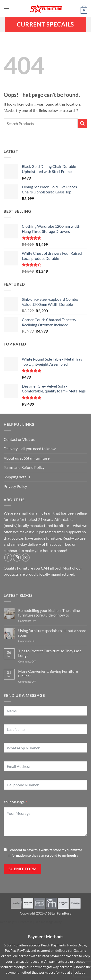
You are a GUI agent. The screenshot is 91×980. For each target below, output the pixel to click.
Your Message (14, 802)
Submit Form (23, 869)
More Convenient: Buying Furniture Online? (48, 673)
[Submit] (83, 123)
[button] (7, 8)
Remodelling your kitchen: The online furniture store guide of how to (49, 613)
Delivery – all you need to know (30, 449)
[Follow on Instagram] (17, 558)
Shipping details (17, 477)
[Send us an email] (26, 558)
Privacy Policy (15, 486)
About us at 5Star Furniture (27, 458)
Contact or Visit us (19, 439)
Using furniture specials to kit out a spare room (52, 633)
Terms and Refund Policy (24, 467)
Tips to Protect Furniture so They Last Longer (50, 653)
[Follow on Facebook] (8, 558)
